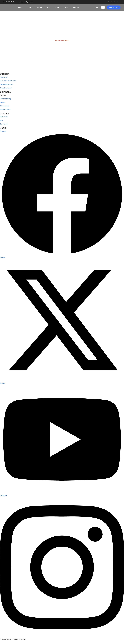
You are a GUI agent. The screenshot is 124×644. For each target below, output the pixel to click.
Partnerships (4, 117)
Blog (66, 7)
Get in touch (4, 124)
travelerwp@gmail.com (26, 2)
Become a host (114, 7)
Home (20, 7)
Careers (2, 102)
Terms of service (5, 110)
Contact (76, 7)
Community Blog (5, 99)
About (57, 7)
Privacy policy (4, 106)
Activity (39, 7)
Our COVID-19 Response (8, 81)
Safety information (6, 88)
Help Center (4, 77)
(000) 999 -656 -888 (9, 2)
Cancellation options (7, 84)
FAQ (1, 120)
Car (48, 7)
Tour (29, 7)
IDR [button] (98, 7)
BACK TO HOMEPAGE (62, 41)
